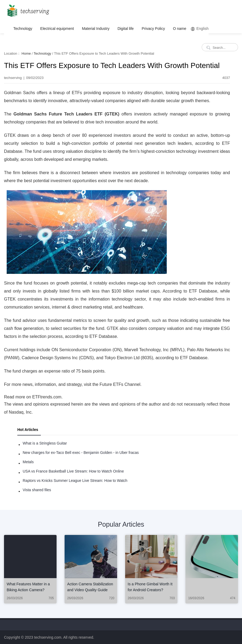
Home (26, 53)
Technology (23, 29)
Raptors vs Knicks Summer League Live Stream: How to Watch (75, 481)
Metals (28, 462)
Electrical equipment (57, 29)
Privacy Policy (153, 29)
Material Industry (96, 29)
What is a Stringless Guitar (45, 443)
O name (180, 29)
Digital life (126, 29)
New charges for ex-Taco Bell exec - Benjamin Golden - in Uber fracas (81, 453)
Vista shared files (37, 490)
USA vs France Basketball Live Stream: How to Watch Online (73, 471)
